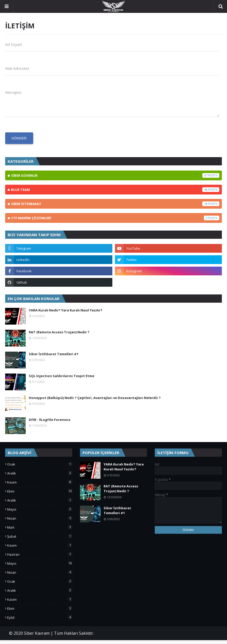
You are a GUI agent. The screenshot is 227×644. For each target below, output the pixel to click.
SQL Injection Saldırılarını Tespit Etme (62, 380)
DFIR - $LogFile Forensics (50, 423)
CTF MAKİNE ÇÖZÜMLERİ (115, 222)
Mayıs (40, 513)
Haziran (40, 558)
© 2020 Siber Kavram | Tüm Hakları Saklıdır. (51, 637)
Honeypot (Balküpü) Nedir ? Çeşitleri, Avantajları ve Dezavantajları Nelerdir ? (95, 402)
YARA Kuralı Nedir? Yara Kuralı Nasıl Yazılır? (66, 314)
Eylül (40, 621)
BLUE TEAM (115, 193)
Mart (40, 531)
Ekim (40, 495)
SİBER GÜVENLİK (115, 179)
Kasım (40, 486)
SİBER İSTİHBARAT (115, 208)
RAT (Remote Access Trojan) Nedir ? (59, 336)
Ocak (40, 468)
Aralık (40, 477)
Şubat (40, 540)
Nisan (40, 522)
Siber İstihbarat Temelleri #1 (54, 358)
